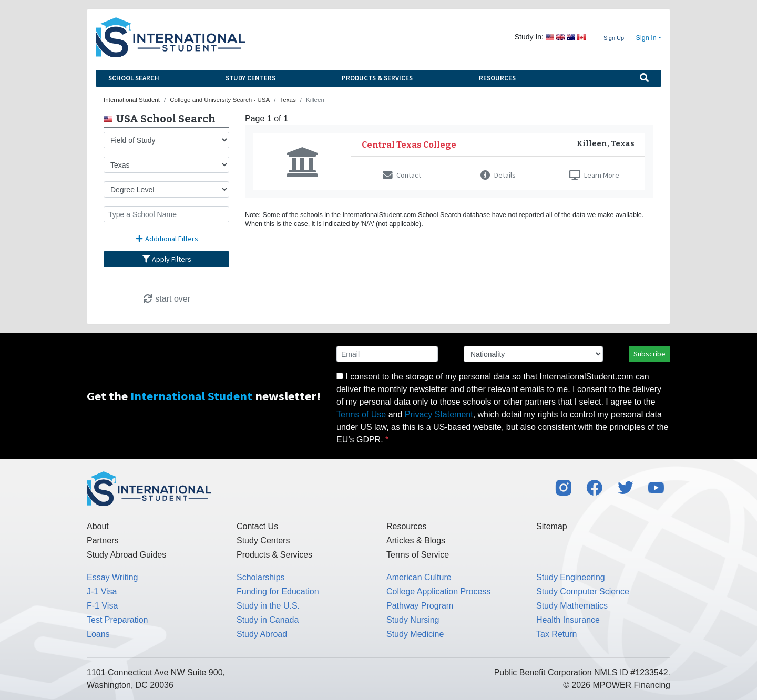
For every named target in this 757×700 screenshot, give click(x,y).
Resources (497, 78)
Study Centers (250, 78)
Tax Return (556, 634)
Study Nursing (413, 620)
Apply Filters (167, 259)
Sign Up (614, 38)
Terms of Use (361, 414)
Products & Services (377, 78)
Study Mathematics (572, 606)
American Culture (419, 577)
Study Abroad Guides (126, 555)
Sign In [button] (646, 38)
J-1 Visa (102, 591)
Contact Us (257, 526)
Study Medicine (415, 634)
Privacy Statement (439, 414)
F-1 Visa (102, 606)
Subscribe (649, 354)
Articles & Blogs (416, 541)
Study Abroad (262, 634)
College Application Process (438, 591)
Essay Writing (112, 577)
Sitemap (552, 526)
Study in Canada (268, 620)
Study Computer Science (583, 591)
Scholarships (261, 577)
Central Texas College (409, 145)
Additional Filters (167, 239)
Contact (402, 175)
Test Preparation (117, 620)
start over (166, 299)
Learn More (594, 175)
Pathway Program (420, 606)
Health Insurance (568, 620)
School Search (134, 78)
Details (498, 175)
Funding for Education (278, 591)
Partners (103, 541)
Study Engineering (571, 577)
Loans (98, 634)
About (98, 526)
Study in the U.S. (268, 606)
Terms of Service (418, 555)
